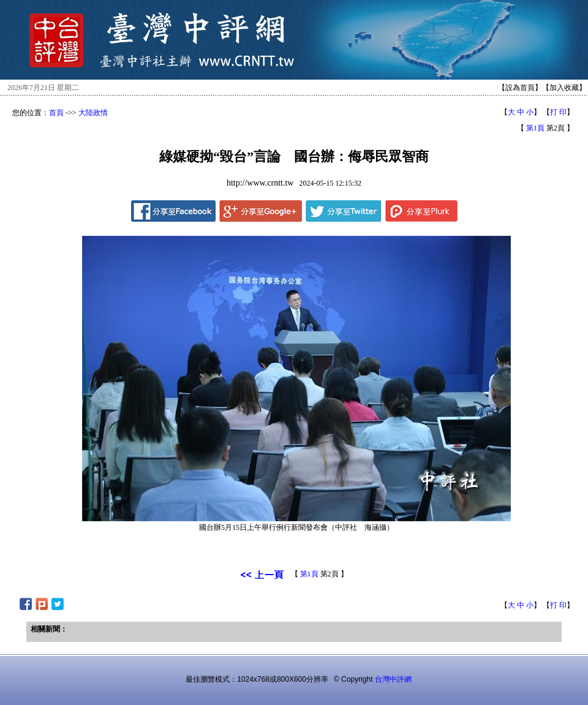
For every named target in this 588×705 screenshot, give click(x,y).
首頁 (56, 113)
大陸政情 (93, 113)
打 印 (558, 112)
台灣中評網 (393, 679)
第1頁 (535, 128)
